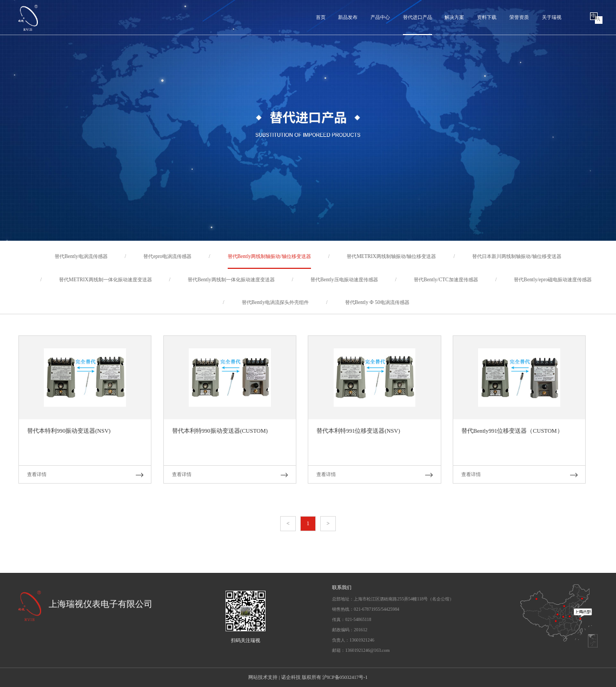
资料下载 (487, 17)
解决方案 (454, 17)
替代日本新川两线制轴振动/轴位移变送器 (517, 256)
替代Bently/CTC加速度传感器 (446, 280)
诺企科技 (291, 677)
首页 (321, 17)
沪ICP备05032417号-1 (345, 677)
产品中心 (380, 17)
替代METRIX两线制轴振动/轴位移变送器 (391, 256)
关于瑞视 (552, 17)
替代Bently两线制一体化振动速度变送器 (231, 280)
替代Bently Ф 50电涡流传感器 (377, 302)
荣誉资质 (519, 17)
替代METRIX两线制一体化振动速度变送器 (105, 280)
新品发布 (348, 17)
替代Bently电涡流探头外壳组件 (275, 302)
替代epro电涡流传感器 (167, 256)
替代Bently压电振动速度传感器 (344, 280)
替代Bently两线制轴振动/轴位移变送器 (269, 256)
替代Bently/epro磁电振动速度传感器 (553, 280)
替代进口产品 (418, 17)
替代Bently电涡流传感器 (81, 256)
